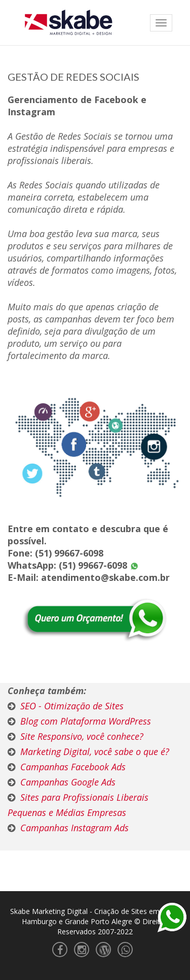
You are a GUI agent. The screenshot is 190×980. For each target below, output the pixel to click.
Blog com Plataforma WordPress (86, 721)
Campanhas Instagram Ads (74, 828)
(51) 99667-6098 (69, 553)
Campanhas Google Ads (68, 782)
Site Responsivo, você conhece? (82, 736)
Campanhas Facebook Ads (73, 767)
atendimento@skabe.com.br (105, 577)
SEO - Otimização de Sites (72, 706)
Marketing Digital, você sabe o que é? (95, 752)
